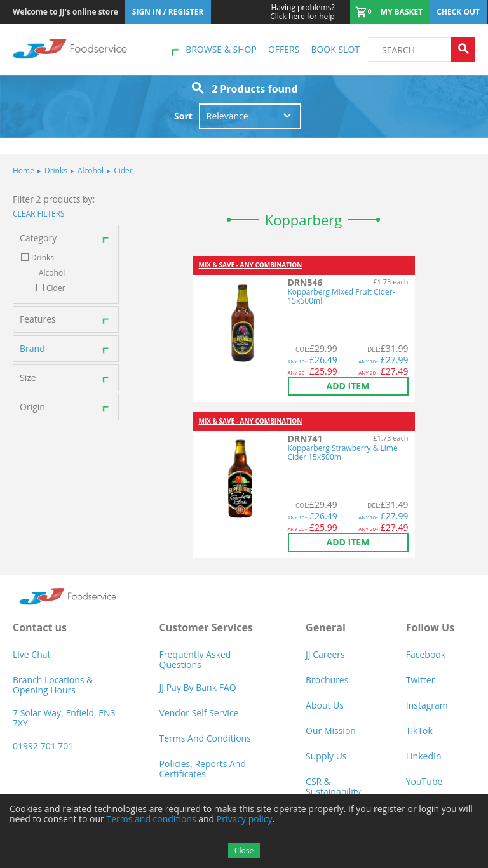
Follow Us (430, 627)
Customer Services (206, 627)
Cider (120, 170)
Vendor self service (199, 713)
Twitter (421, 680)
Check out (458, 12)
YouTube (424, 781)
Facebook (426, 654)
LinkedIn (424, 756)
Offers (284, 49)
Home (24, 170)
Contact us (40, 627)
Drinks (52, 170)
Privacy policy (245, 819)
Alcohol (87, 170)
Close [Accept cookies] (244, 851)
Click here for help (302, 12)
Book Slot (335, 49)
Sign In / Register (168, 12)
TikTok (419, 731)
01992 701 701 (43, 746)
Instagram (427, 705)
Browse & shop (221, 49)
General (326, 627)
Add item (348, 386)
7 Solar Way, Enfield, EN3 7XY (64, 718)
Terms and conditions (151, 819)
